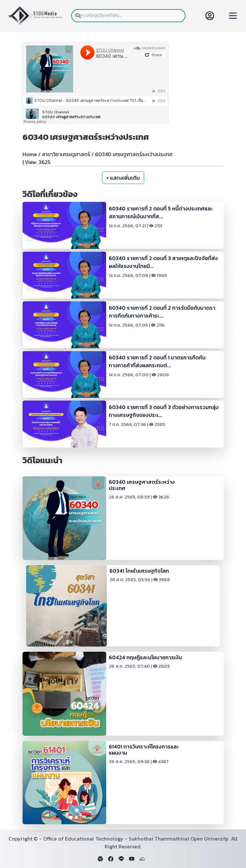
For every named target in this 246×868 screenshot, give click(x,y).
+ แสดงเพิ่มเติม (123, 178)
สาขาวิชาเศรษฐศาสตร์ (66, 154)
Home (30, 154)
